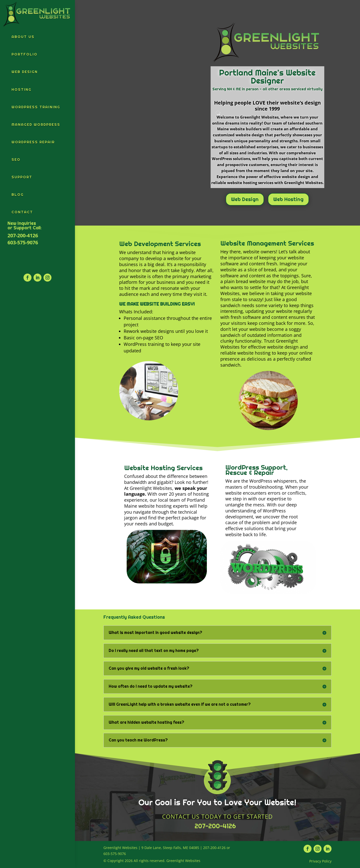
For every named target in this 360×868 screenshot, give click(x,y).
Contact (22, 212)
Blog (18, 195)
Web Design (25, 72)
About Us (23, 37)
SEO (16, 160)
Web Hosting (288, 199)
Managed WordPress (36, 125)
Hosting (21, 90)
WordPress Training (36, 107)
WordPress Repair (33, 142)
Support (22, 177)
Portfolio (24, 54)
